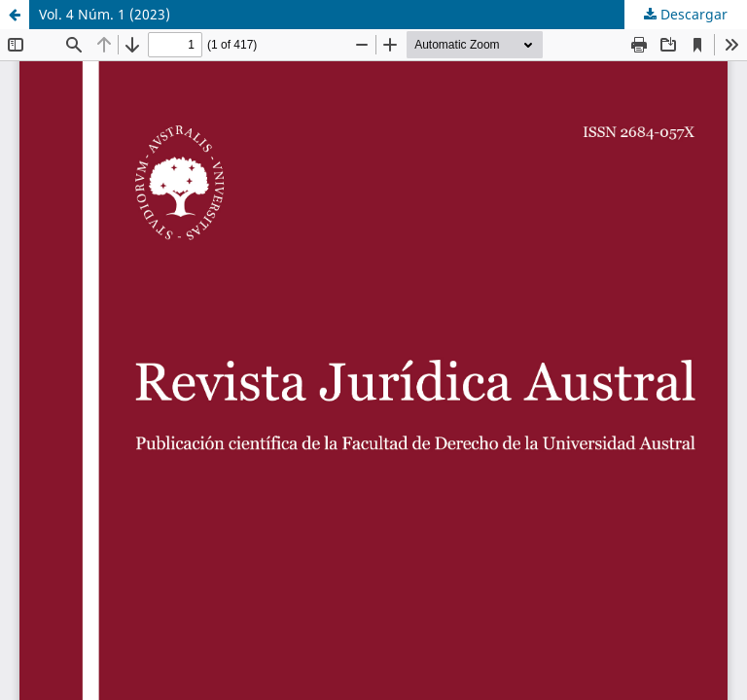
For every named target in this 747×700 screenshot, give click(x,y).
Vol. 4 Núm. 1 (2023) (105, 14)
